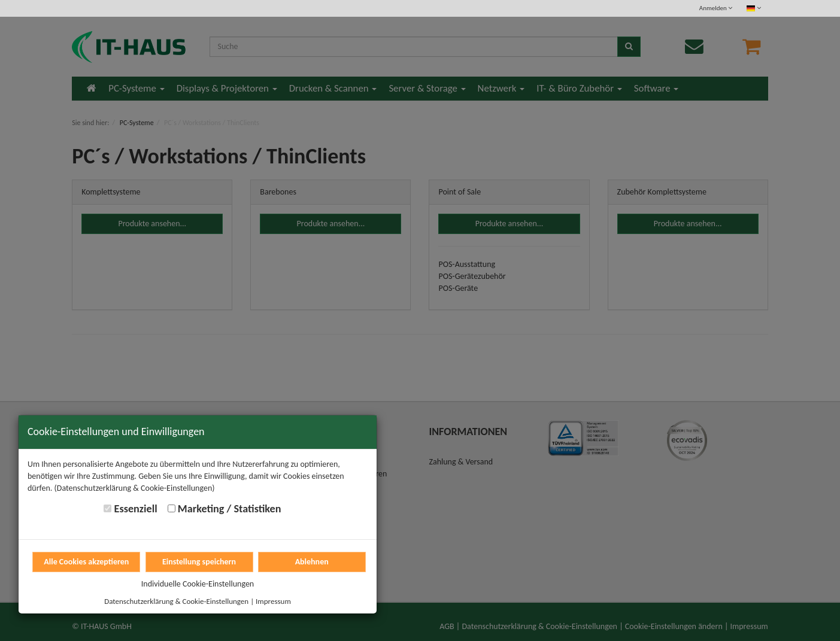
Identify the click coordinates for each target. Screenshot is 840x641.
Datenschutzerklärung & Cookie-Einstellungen (176, 601)
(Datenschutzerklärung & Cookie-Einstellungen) (135, 488)
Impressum (273, 601)
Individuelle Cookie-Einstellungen (198, 584)
